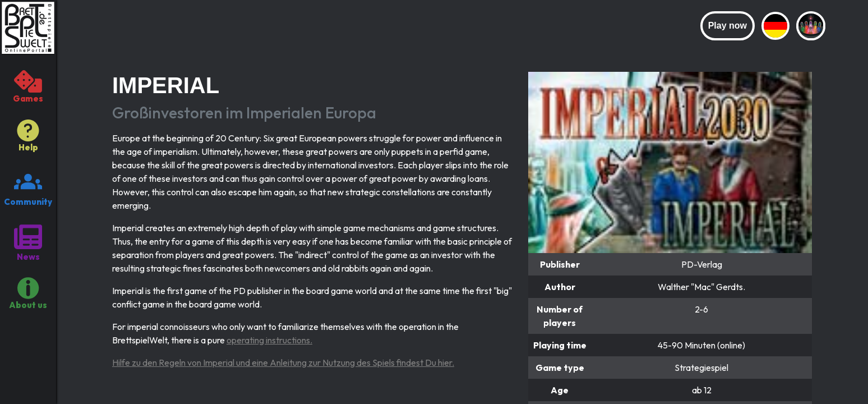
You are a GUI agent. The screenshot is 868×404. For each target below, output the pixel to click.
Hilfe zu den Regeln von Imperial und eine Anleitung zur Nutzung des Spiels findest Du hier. (283, 362)
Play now (728, 26)
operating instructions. (269, 340)
